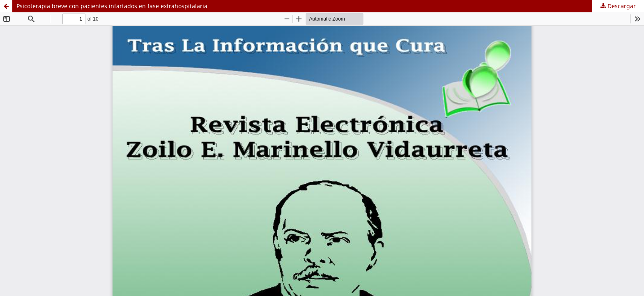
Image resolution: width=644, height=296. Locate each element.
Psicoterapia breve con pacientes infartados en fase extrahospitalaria (112, 6)
